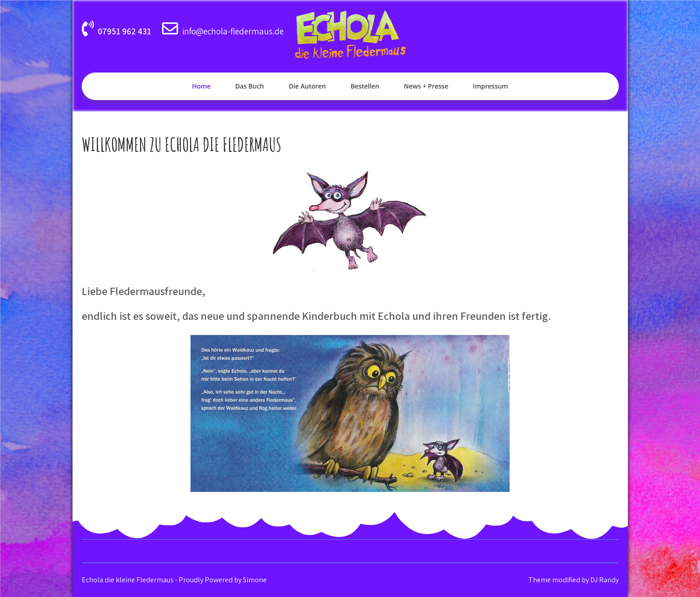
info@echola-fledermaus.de (233, 31)
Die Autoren (307, 86)
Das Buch (249, 86)
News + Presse (426, 86)
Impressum (490, 86)
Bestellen (365, 86)
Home (201, 86)
